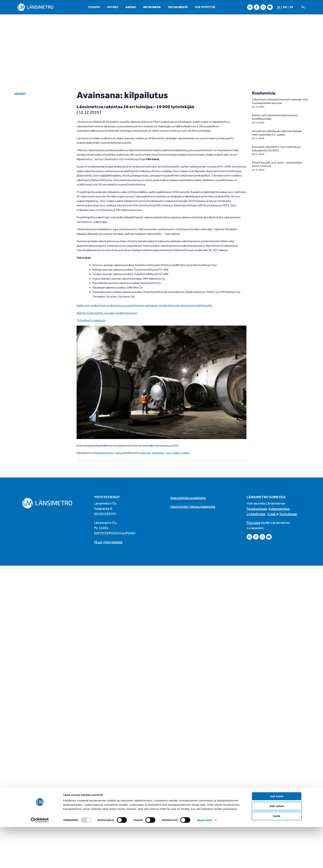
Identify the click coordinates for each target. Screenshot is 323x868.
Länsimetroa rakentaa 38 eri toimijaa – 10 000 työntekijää (135, 107)
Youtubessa (288, 514)
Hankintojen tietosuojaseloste (193, 506)
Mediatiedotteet (104, 453)
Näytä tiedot (204, 685)
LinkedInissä (256, 514)
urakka (185, 453)
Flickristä (253, 523)
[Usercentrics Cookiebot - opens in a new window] (40, 685)
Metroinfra (152, 7)
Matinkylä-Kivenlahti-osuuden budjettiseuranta (107, 313)
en (285, 7)
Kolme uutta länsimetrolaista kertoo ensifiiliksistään (275, 117)
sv (291, 7)
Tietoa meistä (178, 7)
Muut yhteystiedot (108, 542)
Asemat (131, 7)
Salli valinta (277, 671)
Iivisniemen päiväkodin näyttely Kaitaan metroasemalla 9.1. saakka (277, 133)
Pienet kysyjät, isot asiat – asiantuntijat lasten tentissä (277, 164)
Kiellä (277, 681)
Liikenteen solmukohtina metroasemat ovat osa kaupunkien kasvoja (280, 101)
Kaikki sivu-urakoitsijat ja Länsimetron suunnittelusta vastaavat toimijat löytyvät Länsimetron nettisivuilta (145, 305)
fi (279, 7)
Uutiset (113, 7)
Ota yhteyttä (205, 7)
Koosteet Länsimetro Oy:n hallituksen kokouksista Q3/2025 (276, 148)
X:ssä (271, 514)
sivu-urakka (173, 453)
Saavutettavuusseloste (188, 498)
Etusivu (94, 7)
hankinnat (144, 453)
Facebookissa (257, 508)
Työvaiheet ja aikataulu (91, 320)
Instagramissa (279, 508)
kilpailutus (158, 453)
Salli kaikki (277, 661)
